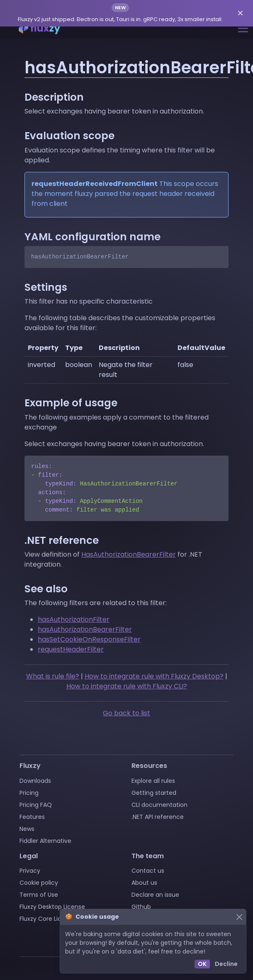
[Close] (239, 917)
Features (32, 817)
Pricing (29, 793)
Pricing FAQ (36, 805)
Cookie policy (39, 883)
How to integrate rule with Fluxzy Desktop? (154, 676)
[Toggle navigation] (243, 28)
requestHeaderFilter (71, 649)
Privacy (30, 871)
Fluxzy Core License (47, 919)
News (27, 829)
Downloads (35, 781)
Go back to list (126, 713)
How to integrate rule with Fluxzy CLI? (127, 686)
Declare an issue (155, 895)
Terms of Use (39, 895)
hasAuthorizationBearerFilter (85, 629)
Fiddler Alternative (45, 841)
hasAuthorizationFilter (74, 619)
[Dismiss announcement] (240, 13)
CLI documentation (159, 805)
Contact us (148, 871)
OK (202, 964)
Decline (226, 964)
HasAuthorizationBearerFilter (129, 554)
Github (141, 907)
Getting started (154, 793)
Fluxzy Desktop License (52, 907)
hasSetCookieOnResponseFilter (89, 639)
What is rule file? (53, 676)
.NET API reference (158, 817)
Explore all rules (153, 781)
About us (144, 883)
